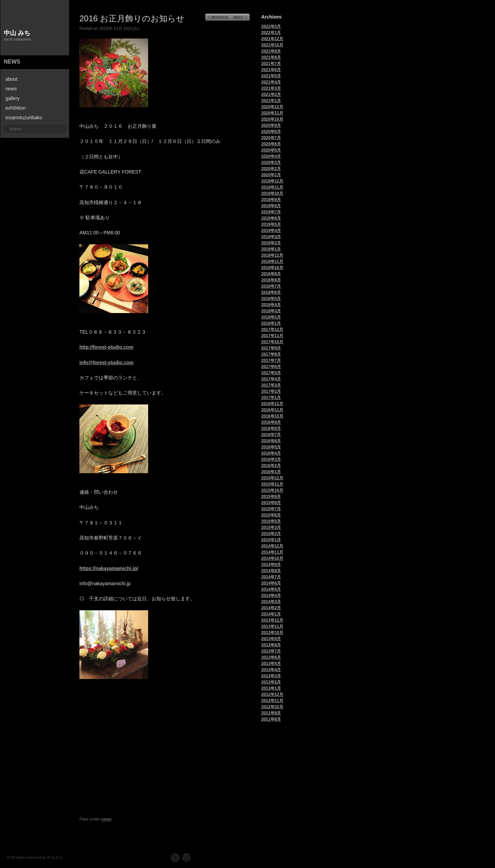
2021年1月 (271, 101)
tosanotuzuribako (24, 118)
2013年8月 (271, 645)
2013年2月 (271, 682)
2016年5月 (271, 447)
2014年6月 (271, 583)
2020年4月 (271, 156)
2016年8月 (271, 429)
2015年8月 (271, 503)
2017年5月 (271, 373)
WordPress (186, 858)
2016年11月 (272, 410)
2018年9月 (271, 274)
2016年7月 (271, 435)
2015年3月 (271, 527)
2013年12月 (272, 620)
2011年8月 (271, 719)
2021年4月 (271, 82)
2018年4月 (271, 305)
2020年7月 (271, 138)
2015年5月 (271, 521)
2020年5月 (271, 150)
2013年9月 (271, 639)
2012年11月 (272, 701)
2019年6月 (271, 218)
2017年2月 (271, 391)
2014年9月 (271, 565)
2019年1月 (271, 249)
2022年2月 (271, 26)
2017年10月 (272, 342)
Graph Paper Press (175, 858)
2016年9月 (271, 422)
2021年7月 (271, 64)
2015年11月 (272, 484)
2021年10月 (272, 45)
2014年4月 (271, 596)
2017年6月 (271, 367)
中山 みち (17, 33)
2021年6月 (271, 70)
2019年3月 (271, 237)
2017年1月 (271, 398)
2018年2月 (271, 317)
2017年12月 (272, 330)
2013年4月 (271, 670)
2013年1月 (271, 688)
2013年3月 (271, 676)
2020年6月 (271, 144)
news (12, 62)
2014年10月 (272, 558)
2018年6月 (271, 292)
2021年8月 (271, 57)
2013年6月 (271, 657)
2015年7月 (271, 509)
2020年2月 (271, 169)
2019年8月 (271, 206)
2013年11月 (272, 626)
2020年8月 (271, 132)
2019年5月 (271, 224)
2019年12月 (272, 181)
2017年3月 (271, 385)
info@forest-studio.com (107, 363)
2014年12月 (272, 546)
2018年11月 (272, 261)
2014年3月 (271, 602)
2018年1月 (271, 323)
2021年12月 (272, 39)
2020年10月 (272, 119)
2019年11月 (272, 187)
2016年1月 (271, 472)
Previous (218, 17)
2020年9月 (271, 125)
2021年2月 (271, 94)
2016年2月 (271, 466)
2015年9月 (271, 497)
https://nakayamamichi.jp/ (109, 568)
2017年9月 (271, 348)
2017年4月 (271, 379)
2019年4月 (271, 231)
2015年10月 (272, 490)
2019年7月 (271, 212)
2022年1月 (271, 33)
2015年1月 (271, 540)
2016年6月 (271, 441)
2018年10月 (272, 268)
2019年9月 (271, 200)
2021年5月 (271, 76)
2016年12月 (272, 404)
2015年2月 (271, 534)
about (12, 79)
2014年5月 (271, 589)
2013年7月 (271, 651)
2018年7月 (271, 286)
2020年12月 (272, 107)
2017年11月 (272, 336)
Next (240, 17)
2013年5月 (271, 664)
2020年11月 (272, 113)
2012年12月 (272, 694)
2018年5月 (271, 299)
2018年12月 (272, 255)
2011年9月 (271, 713)
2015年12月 (272, 478)
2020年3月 (271, 163)
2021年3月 (271, 88)
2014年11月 (272, 552)
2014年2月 (271, 608)
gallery (13, 98)
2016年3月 (271, 459)
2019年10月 (272, 193)
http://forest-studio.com (106, 347)
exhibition (16, 108)
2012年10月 (272, 707)
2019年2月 (271, 243)
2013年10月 (272, 633)
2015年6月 (271, 515)
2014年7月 (271, 577)
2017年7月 (271, 360)
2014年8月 (271, 571)
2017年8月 (271, 354)
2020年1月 (271, 175)
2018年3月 (271, 311)
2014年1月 (271, 614)
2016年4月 (271, 453)
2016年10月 (272, 416)
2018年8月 (271, 280)
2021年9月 (271, 51)
